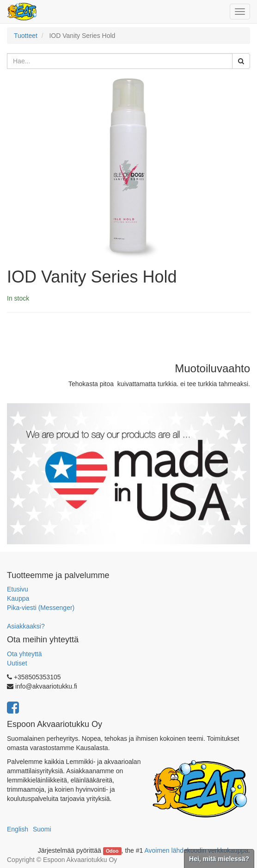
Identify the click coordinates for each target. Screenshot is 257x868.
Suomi (42, 829)
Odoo (112, 851)
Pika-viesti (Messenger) (41, 608)
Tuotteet (26, 36)
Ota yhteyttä (24, 654)
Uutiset (17, 663)
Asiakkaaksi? (26, 626)
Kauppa (18, 598)
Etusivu (18, 589)
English (18, 829)
